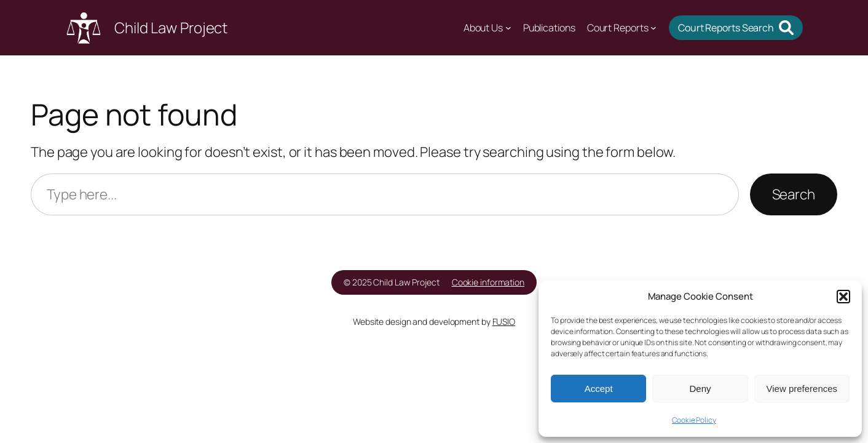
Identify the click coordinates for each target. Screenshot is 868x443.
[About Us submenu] (508, 28)
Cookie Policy (694, 420)
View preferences (802, 389)
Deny (700, 389)
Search (794, 194)
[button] (843, 297)
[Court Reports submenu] (653, 28)
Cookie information (488, 282)
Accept (599, 389)
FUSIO (504, 321)
